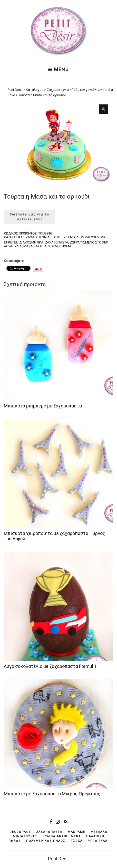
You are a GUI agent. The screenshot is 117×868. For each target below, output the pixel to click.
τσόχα (77, 841)
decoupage (20, 832)
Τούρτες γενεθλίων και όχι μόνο (79, 237)
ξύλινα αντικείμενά (62, 836)
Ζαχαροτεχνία (38, 237)
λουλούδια (13, 246)
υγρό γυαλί (98, 841)
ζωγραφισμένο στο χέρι (89, 242)
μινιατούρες (25, 836)
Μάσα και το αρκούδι (41, 246)
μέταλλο (99, 832)
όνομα (65, 246)
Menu (59, 70)
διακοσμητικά (31, 242)
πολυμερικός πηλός (46, 841)
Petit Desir (59, 859)
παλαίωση (95, 836)
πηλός (15, 841)
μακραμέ (76, 832)
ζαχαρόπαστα (57, 242)
